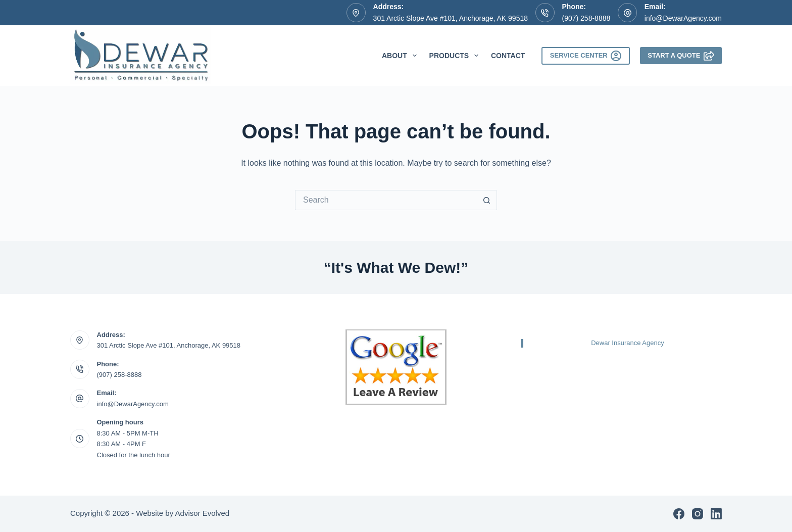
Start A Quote (681, 56)
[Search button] (487, 200)
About (401, 56)
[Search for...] (386, 200)
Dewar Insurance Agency (628, 343)
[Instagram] (698, 514)
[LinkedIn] (716, 514)
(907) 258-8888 (586, 18)
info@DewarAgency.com (683, 18)
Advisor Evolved (203, 513)
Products (456, 56)
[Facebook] (679, 514)
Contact (508, 56)
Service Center (586, 56)
